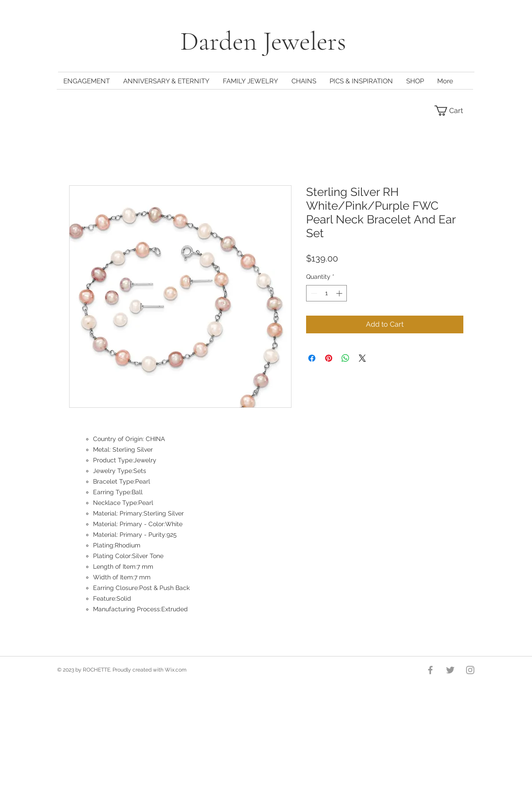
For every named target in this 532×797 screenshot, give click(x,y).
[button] (454, 111)
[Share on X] (362, 358)
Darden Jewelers (266, 41)
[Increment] (340, 293)
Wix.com (176, 670)
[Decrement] (313, 293)
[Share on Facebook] (312, 358)
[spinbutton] (326, 293)
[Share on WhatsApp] (346, 358)
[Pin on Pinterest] (329, 358)
